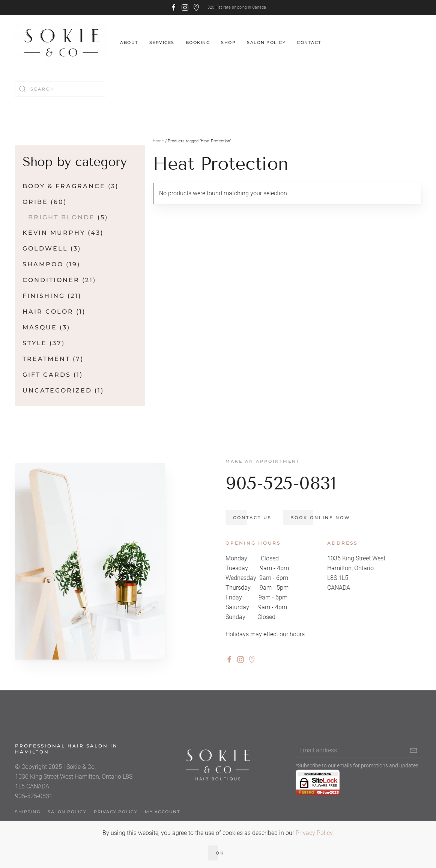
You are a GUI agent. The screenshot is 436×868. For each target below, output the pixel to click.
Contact (309, 42)
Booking (198, 42)
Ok (220, 853)
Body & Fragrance (64, 186)
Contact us (256, 518)
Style (35, 343)
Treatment (46, 359)
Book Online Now (324, 518)
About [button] (129, 42)
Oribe (35, 202)
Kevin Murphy (54, 233)
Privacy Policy (116, 816)
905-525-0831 (285, 483)
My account (162, 816)
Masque (40, 327)
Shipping (28, 816)
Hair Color (48, 312)
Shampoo (43, 264)
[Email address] (358, 755)
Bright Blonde (62, 217)
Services (162, 42)
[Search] (60, 89)
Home (158, 141)
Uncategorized (57, 390)
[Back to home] (62, 43)
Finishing (44, 296)
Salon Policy (266, 42)
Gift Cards (47, 375)
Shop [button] (228, 42)
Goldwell (45, 248)
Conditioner (51, 280)
